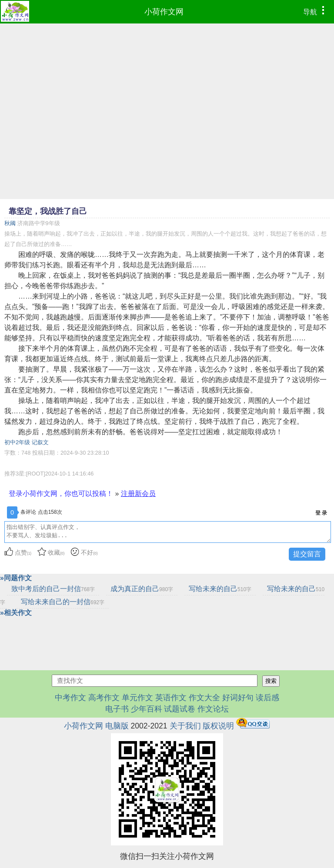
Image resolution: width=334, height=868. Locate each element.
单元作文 (137, 698)
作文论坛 (213, 709)
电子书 (118, 709)
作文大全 (204, 698)
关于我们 (185, 726)
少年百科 (147, 709)
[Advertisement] (167, 89)
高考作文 (104, 698)
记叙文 (40, 442)
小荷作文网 (164, 12)
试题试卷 (180, 709)
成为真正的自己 (142, 589)
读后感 (267, 698)
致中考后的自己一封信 (53, 589)
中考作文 (70, 698)
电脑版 (117, 726)
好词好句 (238, 698)
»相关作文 (16, 613)
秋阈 (10, 223)
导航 (316, 11)
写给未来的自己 (220, 589)
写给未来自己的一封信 (63, 602)
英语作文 (171, 698)
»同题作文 (16, 578)
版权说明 (218, 726)
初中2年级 (17, 442)
